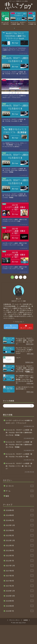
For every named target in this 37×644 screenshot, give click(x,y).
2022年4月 (20, 550)
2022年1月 (20, 561)
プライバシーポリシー (15, 620)
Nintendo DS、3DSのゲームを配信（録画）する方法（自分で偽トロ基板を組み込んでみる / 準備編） (19, 444)
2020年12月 (20, 591)
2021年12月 (20, 566)
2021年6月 (20, 571)
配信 (20, 496)
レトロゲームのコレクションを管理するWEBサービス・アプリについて (19, 422)
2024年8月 (20, 515)
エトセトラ (20, 486)
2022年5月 (20, 546)
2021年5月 (20, 576)
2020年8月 (20, 606)
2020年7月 (20, 611)
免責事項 (26, 620)
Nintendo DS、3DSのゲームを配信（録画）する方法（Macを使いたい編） (19, 455)
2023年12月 (20, 525)
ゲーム (20, 491)
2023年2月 (20, 535)
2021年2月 (20, 586)
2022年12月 (20, 540)
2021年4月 (20, 581)
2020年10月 (20, 596)
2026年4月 (20, 510)
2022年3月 (20, 556)
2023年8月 (20, 530)
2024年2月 (20, 520)
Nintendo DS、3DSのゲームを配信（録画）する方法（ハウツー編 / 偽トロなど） (19, 466)
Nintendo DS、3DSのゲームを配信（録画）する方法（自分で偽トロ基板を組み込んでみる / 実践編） (19, 432)
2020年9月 (20, 601)
